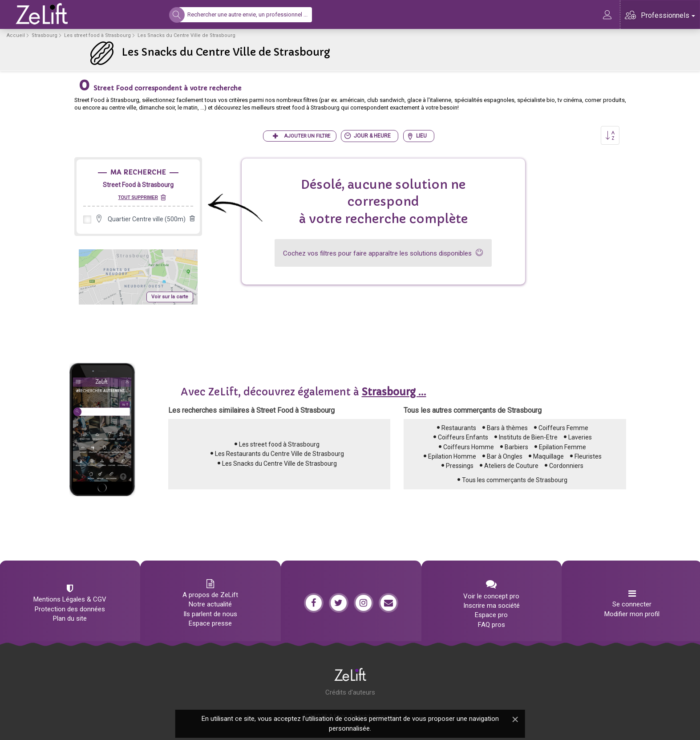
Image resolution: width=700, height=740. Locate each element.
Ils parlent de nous (210, 614)
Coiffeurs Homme (469, 447)
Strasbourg (45, 35)
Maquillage (548, 456)
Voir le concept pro (491, 596)
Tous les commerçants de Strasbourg (515, 480)
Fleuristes (588, 456)
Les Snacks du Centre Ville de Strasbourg (279, 464)
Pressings (460, 466)
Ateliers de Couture (511, 466)
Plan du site (70, 618)
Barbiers (516, 447)
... (394, 392)
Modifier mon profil (632, 614)
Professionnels (668, 15)
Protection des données (70, 609)
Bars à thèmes (507, 428)
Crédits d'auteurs (350, 692)
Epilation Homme (452, 456)
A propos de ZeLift (210, 595)
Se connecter (632, 604)
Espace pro (491, 615)
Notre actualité (210, 604)
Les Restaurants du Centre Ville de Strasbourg (279, 454)
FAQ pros (492, 625)
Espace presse (210, 623)
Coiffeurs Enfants (463, 437)
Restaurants (459, 428)
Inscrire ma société (492, 606)
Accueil (16, 35)
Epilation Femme (562, 447)
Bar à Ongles (505, 456)
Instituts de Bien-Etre (528, 437)
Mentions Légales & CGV (70, 599)
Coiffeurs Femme (563, 428)
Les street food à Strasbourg (97, 35)
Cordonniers (566, 466)
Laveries (580, 437)
